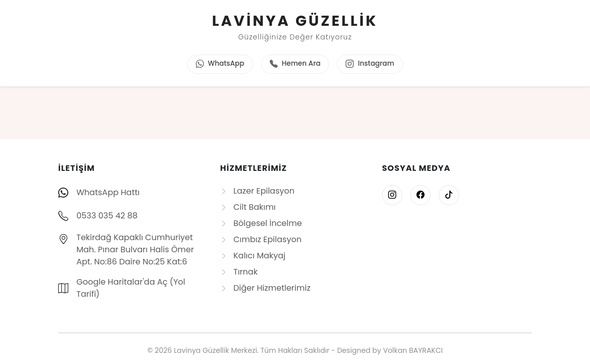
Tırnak (239, 272)
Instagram (370, 64)
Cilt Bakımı (248, 207)
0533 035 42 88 (107, 216)
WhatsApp (220, 64)
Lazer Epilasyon (257, 191)
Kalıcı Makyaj (253, 256)
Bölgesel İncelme (261, 223)
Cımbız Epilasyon (261, 239)
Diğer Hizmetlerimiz (265, 288)
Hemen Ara (295, 64)
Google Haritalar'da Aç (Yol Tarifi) (131, 288)
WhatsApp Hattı (108, 192)
